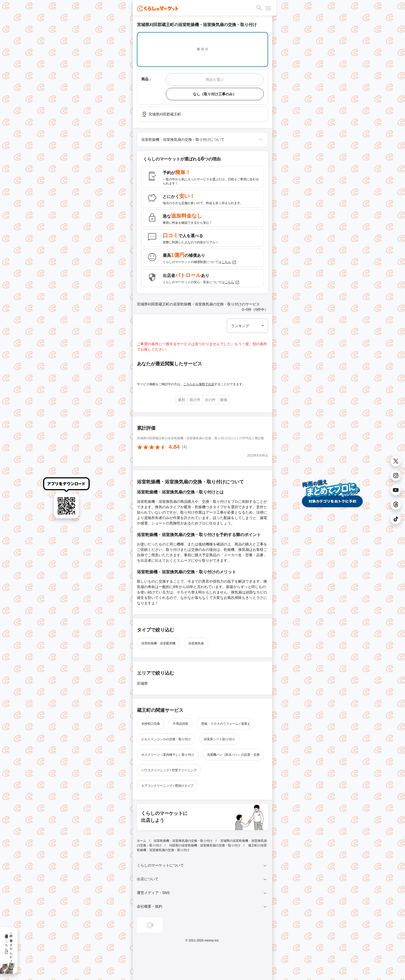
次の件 (210, 400)
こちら (229, 262)
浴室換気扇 (196, 643)
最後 (224, 400)
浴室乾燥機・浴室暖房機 (158, 643)
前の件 (195, 400)
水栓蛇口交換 (151, 724)
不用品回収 (181, 724)
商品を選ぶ (215, 80)
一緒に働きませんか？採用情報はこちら (9, 946)
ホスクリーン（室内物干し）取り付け (168, 755)
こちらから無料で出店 (199, 384)
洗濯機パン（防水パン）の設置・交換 (233, 755)
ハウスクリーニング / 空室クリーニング (169, 770)
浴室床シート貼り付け (219, 739)
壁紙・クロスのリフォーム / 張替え (226, 724)
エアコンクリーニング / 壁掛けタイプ (167, 786)
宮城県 (142, 683)
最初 (182, 400)
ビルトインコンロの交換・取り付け (166, 739)
